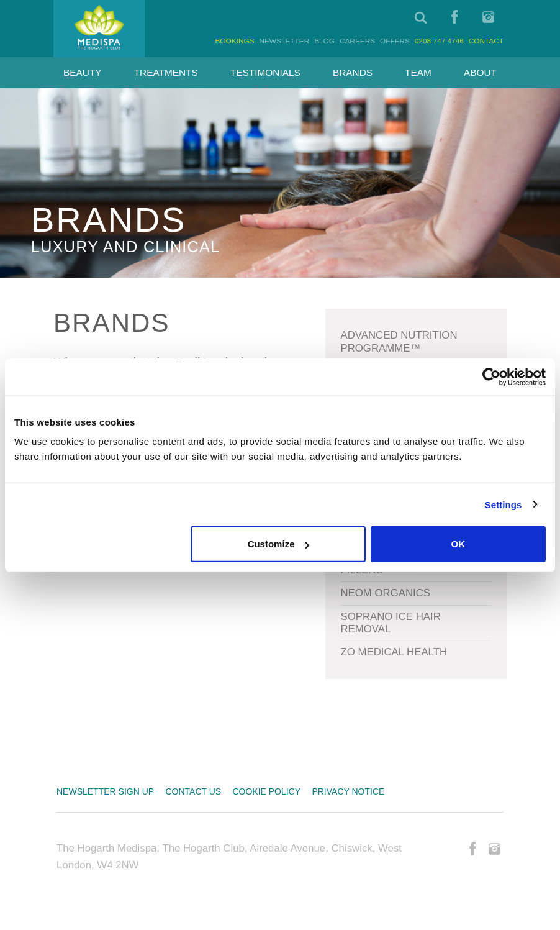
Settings (504, 504)
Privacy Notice (348, 791)
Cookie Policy (266, 791)
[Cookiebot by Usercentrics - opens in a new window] (491, 376)
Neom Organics (386, 593)
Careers (357, 41)
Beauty (83, 72)
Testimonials (265, 72)
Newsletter (284, 41)
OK (458, 544)
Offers (395, 41)
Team (418, 72)
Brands (353, 72)
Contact (486, 41)
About (480, 72)
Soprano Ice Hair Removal (391, 623)
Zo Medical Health (394, 652)
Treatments (166, 72)
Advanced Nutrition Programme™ (399, 341)
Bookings (234, 41)
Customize (279, 544)
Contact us (193, 791)
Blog (324, 41)
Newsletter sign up (105, 791)
